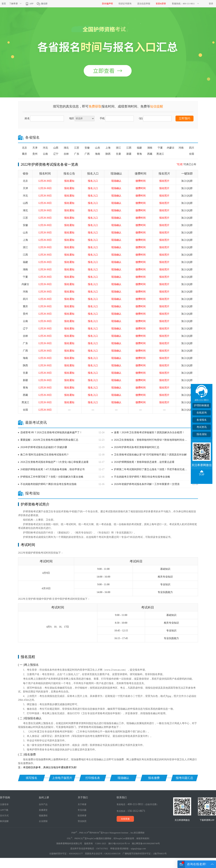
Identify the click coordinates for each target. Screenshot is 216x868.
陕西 (108, 154)
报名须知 (202, 434)
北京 (24, 148)
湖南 (150, 148)
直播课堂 (43, 810)
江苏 (77, 148)
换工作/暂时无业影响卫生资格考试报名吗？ (45, 455)
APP (29, 4)
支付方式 (4, 816)
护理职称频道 (202, 405)
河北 (45, 148)
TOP (202, 474)
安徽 (87, 148)
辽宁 (56, 154)
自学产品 (43, 804)
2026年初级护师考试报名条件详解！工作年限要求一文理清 (147, 484)
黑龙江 (160, 154)
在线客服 (125, 819)
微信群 (42, 4)
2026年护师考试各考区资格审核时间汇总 (137, 447)
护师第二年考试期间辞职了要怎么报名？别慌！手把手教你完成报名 (151, 469)
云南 (45, 154)
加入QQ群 (187, 181)
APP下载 (4, 810)
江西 (129, 148)
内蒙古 (171, 148)
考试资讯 (202, 427)
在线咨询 (202, 413)
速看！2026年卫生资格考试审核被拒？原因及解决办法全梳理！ (149, 432)
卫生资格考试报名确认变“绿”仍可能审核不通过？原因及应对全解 (150, 455)
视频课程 (43, 816)
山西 (56, 148)
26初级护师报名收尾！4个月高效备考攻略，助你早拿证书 (52, 469)
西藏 (150, 154)
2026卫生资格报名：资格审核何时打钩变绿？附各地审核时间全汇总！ (151, 440)
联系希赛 (82, 816)
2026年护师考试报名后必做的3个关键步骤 (44, 447)
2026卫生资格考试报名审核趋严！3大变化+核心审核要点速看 (54, 462)
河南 (181, 148)
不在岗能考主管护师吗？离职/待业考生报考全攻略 (142, 477)
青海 (139, 154)
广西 (87, 154)
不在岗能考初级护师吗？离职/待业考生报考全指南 (48, 484)
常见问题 (82, 810)
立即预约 (184, 118)
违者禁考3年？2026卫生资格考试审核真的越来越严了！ (51, 432)
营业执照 (82, 821)
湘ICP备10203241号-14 (119, 844)
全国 (192, 154)
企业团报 (43, 821)
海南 (98, 154)
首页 (4, 4)
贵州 (35, 154)
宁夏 (160, 148)
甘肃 (118, 154)
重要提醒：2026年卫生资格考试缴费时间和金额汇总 (49, 440)
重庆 (24, 154)
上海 (108, 148)
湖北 (66, 148)
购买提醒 (4, 821)
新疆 (129, 154)
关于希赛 (82, 804)
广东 (77, 154)
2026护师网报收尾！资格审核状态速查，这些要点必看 (144, 462)
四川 (192, 148)
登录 (211, 4)
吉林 (66, 154)
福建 (139, 148)
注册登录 (4, 804)
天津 (35, 148)
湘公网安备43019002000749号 (146, 844)
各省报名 (202, 420)
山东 (98, 148)
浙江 (118, 148)
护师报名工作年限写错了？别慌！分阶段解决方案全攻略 (52, 477)
